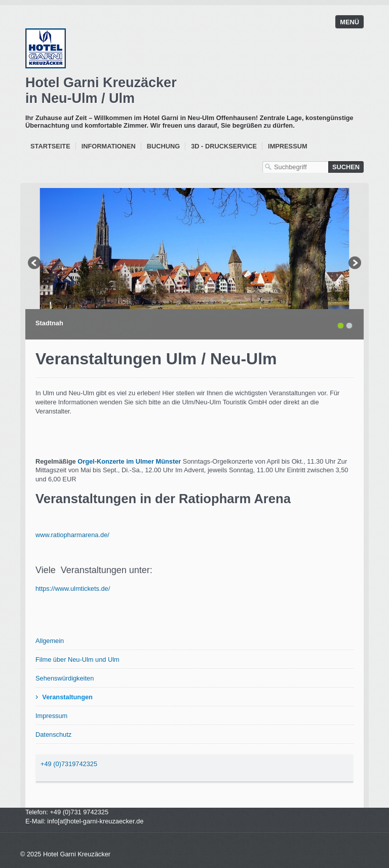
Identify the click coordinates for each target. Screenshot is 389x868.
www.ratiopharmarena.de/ (72, 535)
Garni (193, 91)
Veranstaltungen (67, 697)
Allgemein (50, 641)
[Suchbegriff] (295, 167)
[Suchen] (346, 167)
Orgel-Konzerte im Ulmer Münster (129, 461)
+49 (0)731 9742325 (79, 812)
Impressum (288, 146)
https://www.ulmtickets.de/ (73, 589)
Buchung (163, 146)
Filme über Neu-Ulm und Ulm (77, 659)
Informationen (109, 146)
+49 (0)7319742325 (69, 764)
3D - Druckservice (224, 146)
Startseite (50, 146)
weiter (354, 264)
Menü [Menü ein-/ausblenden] (349, 22)
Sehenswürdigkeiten (65, 678)
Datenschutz (53, 734)
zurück (35, 264)
